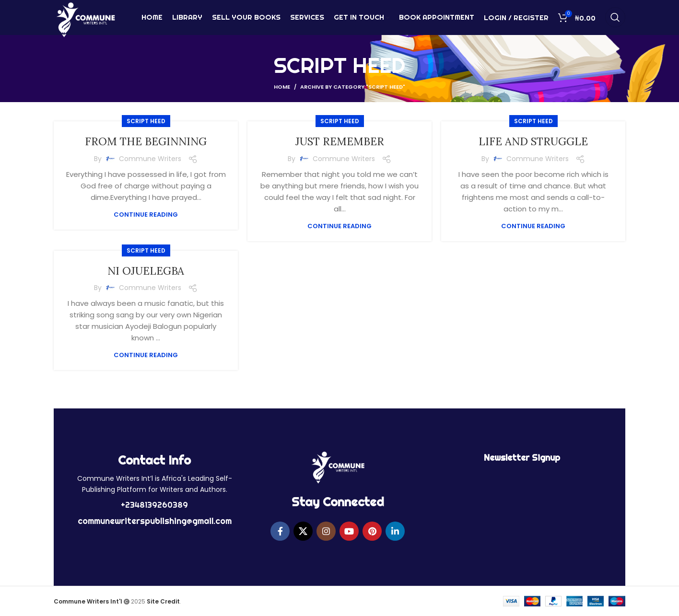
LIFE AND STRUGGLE (533, 141)
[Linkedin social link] (395, 531)
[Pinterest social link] (372, 531)
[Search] (615, 22)
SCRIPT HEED (146, 121)
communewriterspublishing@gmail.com (155, 521)
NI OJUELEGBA (146, 271)
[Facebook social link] (280, 531)
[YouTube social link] (349, 531)
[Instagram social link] (326, 531)
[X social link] (303, 531)
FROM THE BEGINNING (146, 141)
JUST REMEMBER (340, 141)
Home (282, 87)
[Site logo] (85, 21)
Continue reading (146, 215)
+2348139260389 (154, 505)
